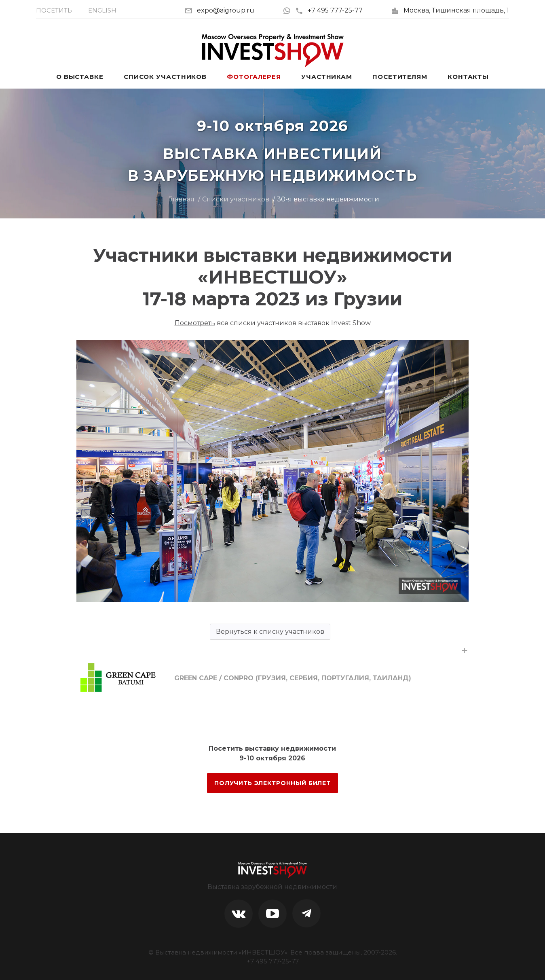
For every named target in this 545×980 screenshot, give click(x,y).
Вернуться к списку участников (270, 632)
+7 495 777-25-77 (329, 10)
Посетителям (400, 77)
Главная (181, 199)
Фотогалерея (254, 77)
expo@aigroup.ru (226, 10)
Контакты (468, 77)
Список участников (165, 77)
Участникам (327, 77)
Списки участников (236, 199)
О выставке (80, 77)
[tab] (272, 678)
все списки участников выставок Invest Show (273, 323)
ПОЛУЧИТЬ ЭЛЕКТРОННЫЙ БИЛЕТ (272, 783)
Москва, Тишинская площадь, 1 (456, 10)
